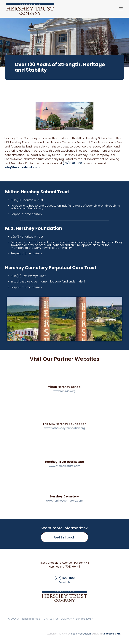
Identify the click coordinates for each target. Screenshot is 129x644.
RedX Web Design (81, 634)
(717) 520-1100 (64, 578)
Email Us (65, 582)
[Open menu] (121, 9)
